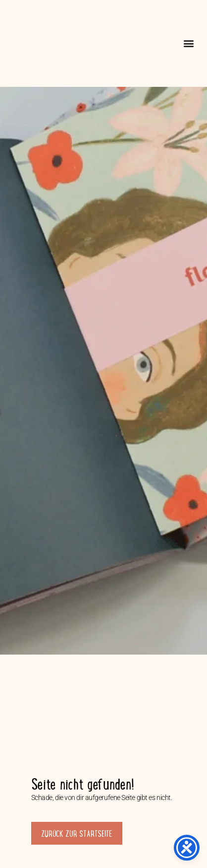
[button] (188, 43)
